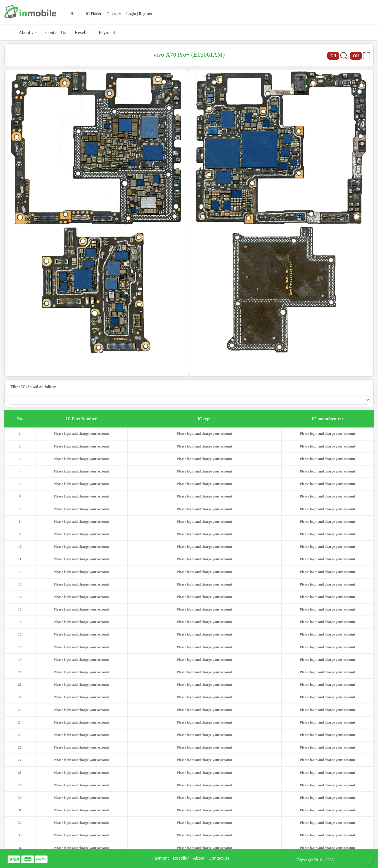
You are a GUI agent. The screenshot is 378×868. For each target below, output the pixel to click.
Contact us (219, 858)
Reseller (82, 32)
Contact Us (56, 32)
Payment (107, 32)
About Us (28, 32)
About (199, 858)
